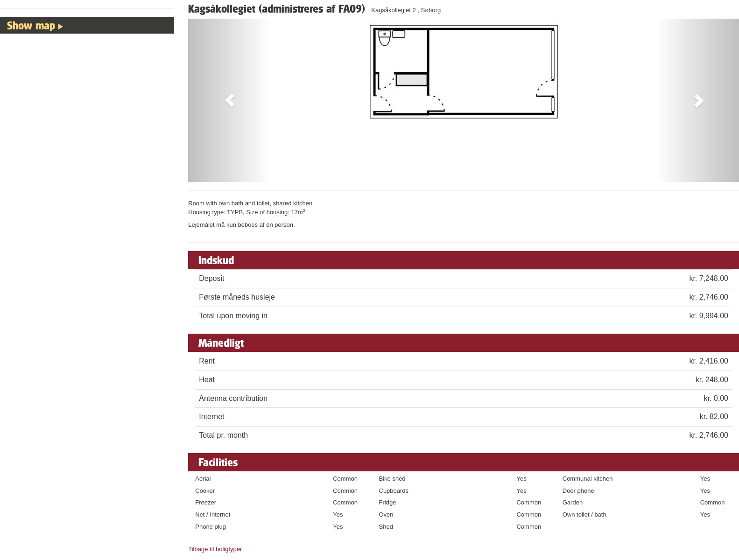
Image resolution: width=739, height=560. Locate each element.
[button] (229, 100)
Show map (31, 25)
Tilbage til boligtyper (215, 549)
